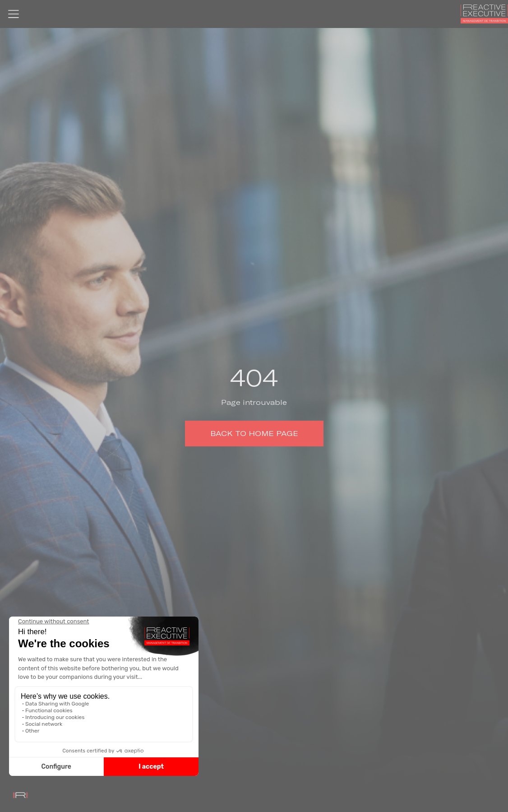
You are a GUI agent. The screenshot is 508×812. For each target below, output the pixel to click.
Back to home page (254, 434)
